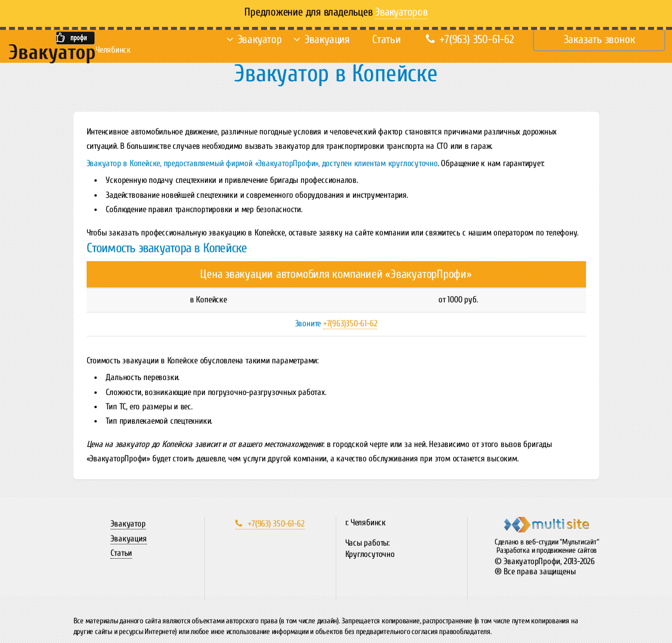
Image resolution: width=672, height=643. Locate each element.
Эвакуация (327, 39)
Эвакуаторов (401, 12)
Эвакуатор (260, 39)
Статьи (386, 39)
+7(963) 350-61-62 (470, 39)
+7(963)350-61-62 (350, 324)
